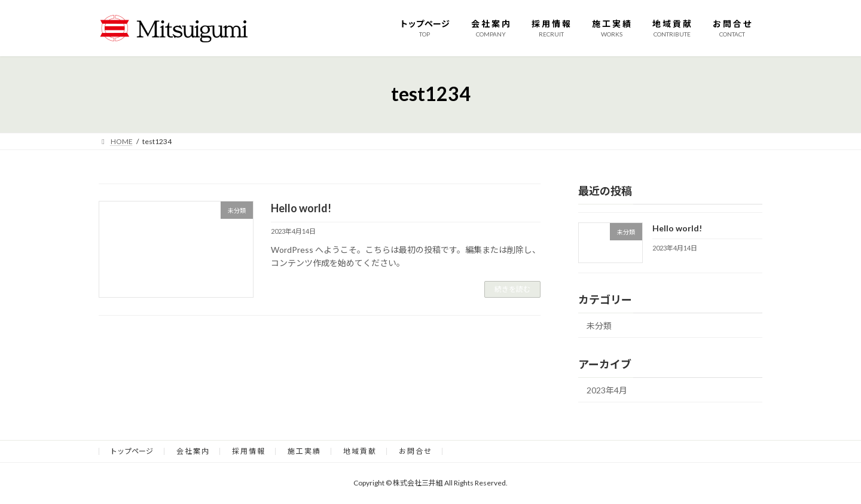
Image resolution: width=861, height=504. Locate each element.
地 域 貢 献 (359, 451)
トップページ (132, 451)
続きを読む (512, 289)
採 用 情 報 (248, 451)
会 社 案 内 (193, 451)
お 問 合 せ (415, 451)
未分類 (599, 326)
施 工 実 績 (304, 451)
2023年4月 (607, 390)
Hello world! (301, 208)
